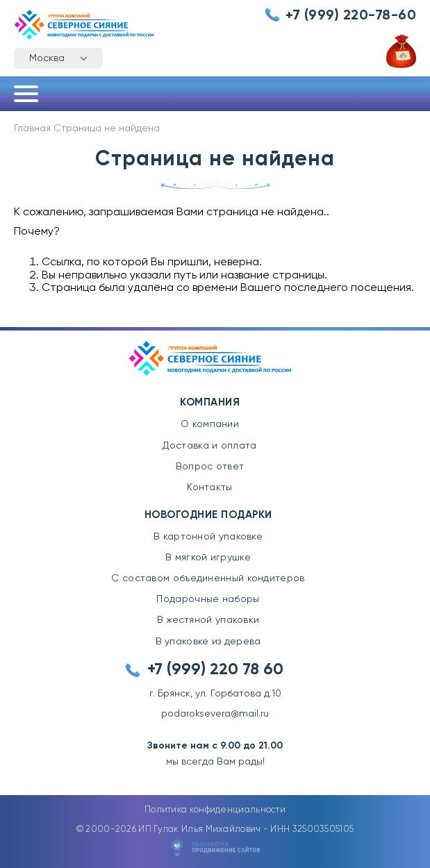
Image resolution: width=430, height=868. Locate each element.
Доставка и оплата (209, 446)
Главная (32, 128)
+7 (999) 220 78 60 (215, 670)
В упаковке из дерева (208, 642)
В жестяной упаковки (208, 620)
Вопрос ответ (210, 467)
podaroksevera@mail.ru (215, 714)
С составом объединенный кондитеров (208, 578)
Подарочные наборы (208, 599)
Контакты (209, 487)
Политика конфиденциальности (215, 810)
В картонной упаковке (208, 537)
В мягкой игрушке (208, 558)
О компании (210, 424)
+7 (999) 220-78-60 (351, 16)
